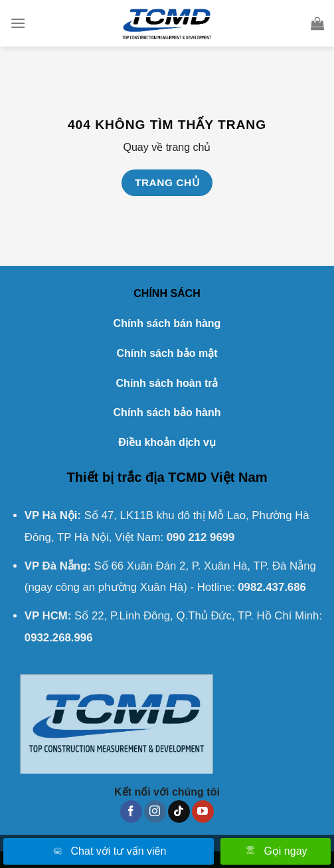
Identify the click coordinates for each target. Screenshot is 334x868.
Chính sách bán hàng (167, 323)
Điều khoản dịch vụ (167, 442)
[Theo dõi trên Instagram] (155, 812)
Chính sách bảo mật (167, 353)
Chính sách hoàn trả (167, 383)
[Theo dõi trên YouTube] (203, 812)
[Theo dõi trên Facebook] (131, 812)
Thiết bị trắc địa (115, 477)
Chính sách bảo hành (167, 412)
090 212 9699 (201, 537)
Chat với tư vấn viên (109, 852)
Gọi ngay (275, 852)
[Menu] (18, 23)
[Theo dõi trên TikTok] (179, 812)
